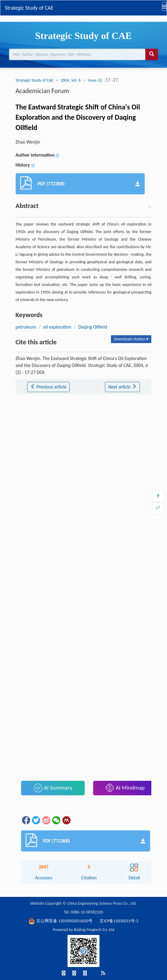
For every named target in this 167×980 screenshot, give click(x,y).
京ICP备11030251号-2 (119, 921)
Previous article (48, 387)
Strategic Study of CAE (29, 8)
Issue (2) (96, 80)
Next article (122, 387)
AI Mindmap (125, 788)
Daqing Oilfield (93, 327)
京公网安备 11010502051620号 (61, 921)
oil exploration (57, 327)
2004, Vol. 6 (71, 80)
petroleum (26, 327)
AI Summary (53, 788)
